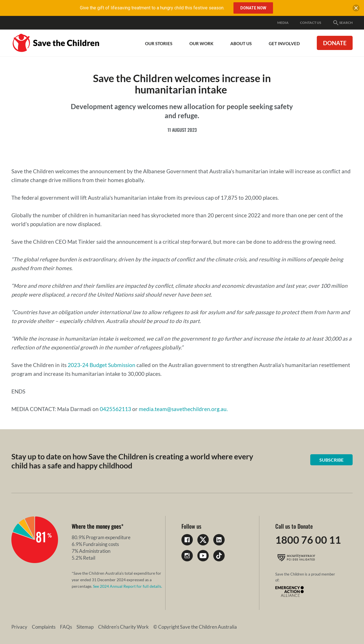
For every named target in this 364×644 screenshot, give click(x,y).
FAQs (66, 627)
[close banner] (356, 9)
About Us (241, 43)
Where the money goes (96, 526)
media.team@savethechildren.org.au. (183, 409)
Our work (201, 43)
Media (283, 23)
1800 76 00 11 (308, 540)
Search (343, 23)
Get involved (284, 43)
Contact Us (311, 23)
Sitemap (85, 627)
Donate (335, 43)
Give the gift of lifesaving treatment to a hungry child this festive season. (152, 8)
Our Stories (159, 43)
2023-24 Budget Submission (102, 365)
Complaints (44, 627)
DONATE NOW (253, 8)
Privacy (19, 627)
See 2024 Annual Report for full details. (128, 586)
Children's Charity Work (123, 627)
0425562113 (115, 409)
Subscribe (331, 460)
